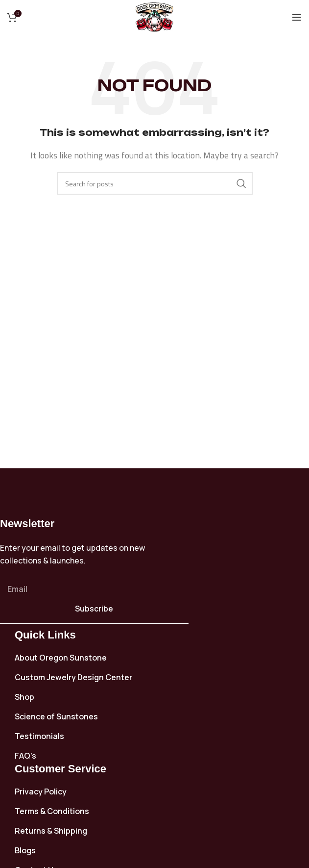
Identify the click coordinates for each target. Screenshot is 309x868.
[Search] (155, 183)
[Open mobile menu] (297, 17)
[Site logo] (155, 16)
